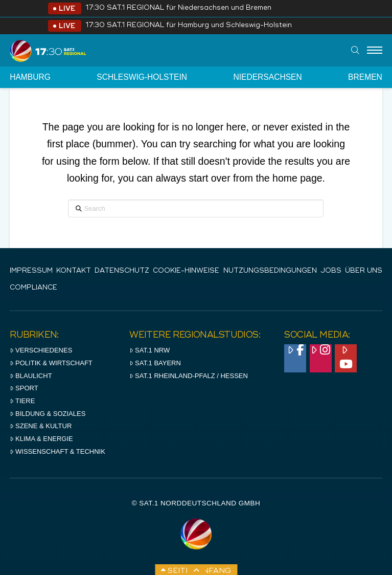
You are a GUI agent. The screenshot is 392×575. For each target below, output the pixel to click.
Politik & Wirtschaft (51, 363)
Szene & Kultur (41, 426)
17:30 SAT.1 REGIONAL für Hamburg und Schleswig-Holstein (189, 25)
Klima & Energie (41, 439)
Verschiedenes (41, 350)
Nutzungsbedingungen (270, 271)
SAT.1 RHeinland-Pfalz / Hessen (189, 376)
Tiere (22, 401)
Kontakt (74, 271)
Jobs (331, 271)
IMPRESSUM (31, 271)
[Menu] (375, 51)
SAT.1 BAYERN (155, 363)
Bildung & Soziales (48, 414)
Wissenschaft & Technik (57, 451)
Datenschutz (122, 271)
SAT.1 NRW (149, 350)
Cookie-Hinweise (186, 271)
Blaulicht (31, 376)
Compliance (33, 288)
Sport (24, 388)
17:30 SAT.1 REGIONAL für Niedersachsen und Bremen (178, 8)
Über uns (364, 271)
